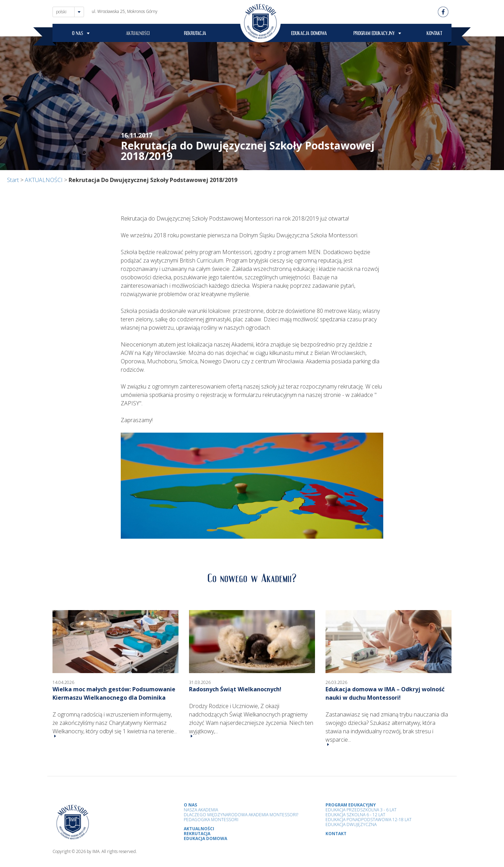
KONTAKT (434, 34)
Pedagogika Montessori (211, 820)
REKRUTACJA (195, 34)
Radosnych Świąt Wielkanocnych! (235, 689)
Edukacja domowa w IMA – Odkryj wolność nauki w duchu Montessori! (385, 693)
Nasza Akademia (201, 810)
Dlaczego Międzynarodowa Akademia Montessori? (241, 815)
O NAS (78, 34)
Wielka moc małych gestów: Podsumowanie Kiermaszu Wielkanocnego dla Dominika (114, 693)
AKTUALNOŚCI (138, 34)
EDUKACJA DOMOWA (309, 34)
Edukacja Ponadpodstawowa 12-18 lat (369, 820)
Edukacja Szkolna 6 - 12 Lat (355, 815)
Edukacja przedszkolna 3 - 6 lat (361, 810)
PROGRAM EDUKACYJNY (374, 34)
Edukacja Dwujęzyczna (351, 824)
